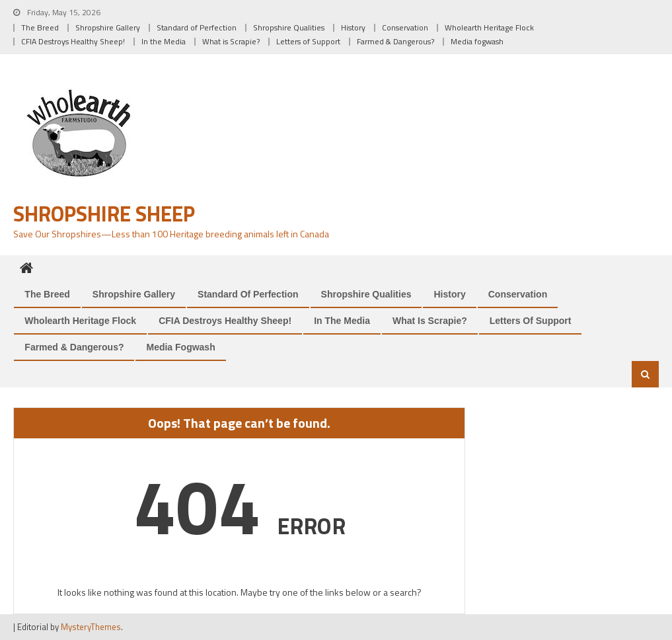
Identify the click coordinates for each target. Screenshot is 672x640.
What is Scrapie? (231, 41)
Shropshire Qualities (289, 27)
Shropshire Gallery (108, 27)
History (353, 27)
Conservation (405, 27)
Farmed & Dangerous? (395, 41)
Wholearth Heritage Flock (489, 27)
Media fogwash (477, 41)
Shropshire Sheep (104, 214)
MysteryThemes (91, 627)
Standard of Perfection (197, 27)
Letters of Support (308, 41)
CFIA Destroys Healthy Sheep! (73, 41)
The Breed (40, 27)
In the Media (164, 41)
